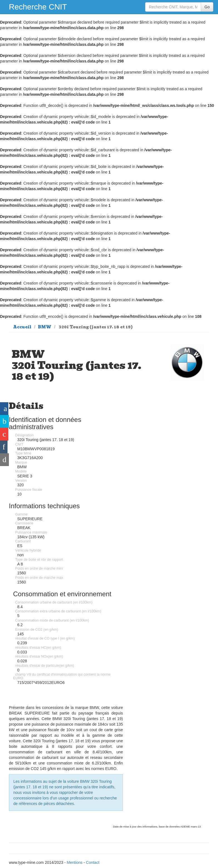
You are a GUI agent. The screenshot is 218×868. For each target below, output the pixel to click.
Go (207, 7)
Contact (93, 862)
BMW (45, 327)
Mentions (75, 862)
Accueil (22, 327)
